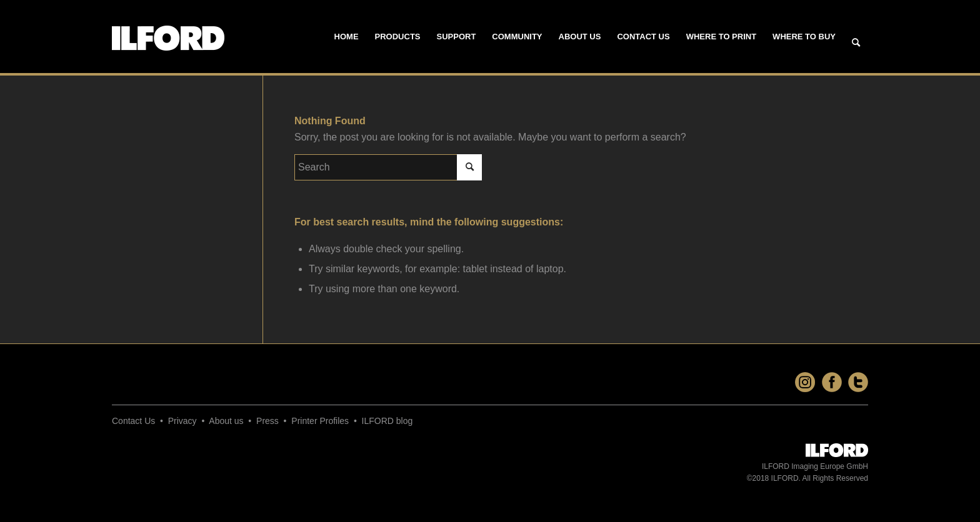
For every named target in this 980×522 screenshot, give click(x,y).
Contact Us (133, 421)
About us (226, 421)
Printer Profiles (320, 421)
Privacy (182, 421)
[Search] (856, 43)
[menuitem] (347, 37)
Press (267, 421)
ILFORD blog (387, 421)
